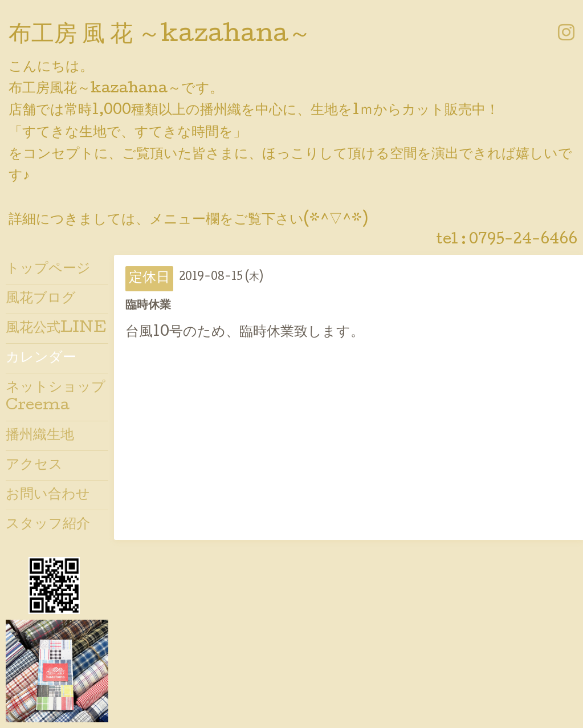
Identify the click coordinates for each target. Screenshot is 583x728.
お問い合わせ (48, 495)
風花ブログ (41, 299)
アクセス (34, 465)
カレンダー (41, 358)
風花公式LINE (56, 329)
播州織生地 (40, 436)
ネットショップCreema (56, 397)
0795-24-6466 (523, 240)
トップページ (48, 269)
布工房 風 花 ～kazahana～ (160, 36)
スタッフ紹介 (48, 525)
